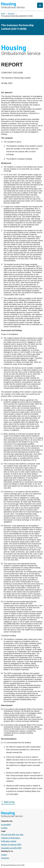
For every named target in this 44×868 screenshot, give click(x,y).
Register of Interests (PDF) (11, 845)
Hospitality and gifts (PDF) (11, 848)
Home (3, 14)
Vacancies (5, 858)
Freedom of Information (11, 838)
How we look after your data (12, 835)
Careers (4, 855)
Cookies (4, 828)
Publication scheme (9, 841)
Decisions (11, 14)
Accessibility (6, 825)
